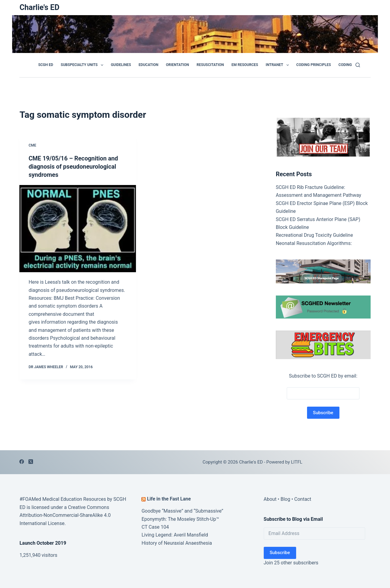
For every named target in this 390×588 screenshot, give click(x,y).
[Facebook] (22, 462)
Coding (345, 65)
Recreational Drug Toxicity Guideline (314, 235)
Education (149, 65)
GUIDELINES (121, 65)
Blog (285, 499)
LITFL (297, 462)
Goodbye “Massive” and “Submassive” (182, 511)
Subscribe (280, 553)
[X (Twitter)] (31, 462)
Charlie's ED (39, 7)
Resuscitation (210, 65)
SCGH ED (46, 65)
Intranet (278, 65)
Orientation (177, 65)
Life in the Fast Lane (169, 499)
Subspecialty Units (83, 65)
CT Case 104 (155, 527)
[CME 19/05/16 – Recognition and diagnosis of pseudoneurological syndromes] (78, 228)
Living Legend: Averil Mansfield (175, 535)
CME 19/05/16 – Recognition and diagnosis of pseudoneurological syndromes (74, 166)
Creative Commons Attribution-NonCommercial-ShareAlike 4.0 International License (65, 515)
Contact (303, 499)
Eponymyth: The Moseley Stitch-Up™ (180, 519)
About (270, 499)
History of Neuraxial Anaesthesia (177, 543)
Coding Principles (314, 65)
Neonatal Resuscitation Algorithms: (314, 243)
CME (32, 145)
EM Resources (245, 65)
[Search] (358, 65)
